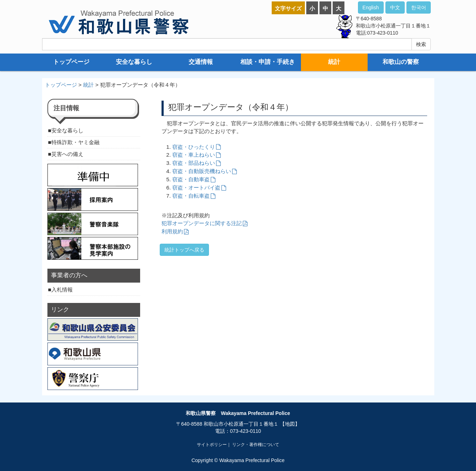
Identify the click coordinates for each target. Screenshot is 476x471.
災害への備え (67, 154)
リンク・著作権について (256, 445)
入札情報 (62, 290)
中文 (395, 7)
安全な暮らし (134, 62)
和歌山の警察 (401, 62)
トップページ (71, 62)
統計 (334, 62)
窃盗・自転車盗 (191, 196)
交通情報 (201, 62)
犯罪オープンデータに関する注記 (202, 223)
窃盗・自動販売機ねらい (202, 171)
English (371, 7)
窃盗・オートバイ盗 (196, 188)
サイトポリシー (212, 445)
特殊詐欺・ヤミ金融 (75, 142)
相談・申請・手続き (268, 62)
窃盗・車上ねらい (194, 155)
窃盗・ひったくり (194, 147)
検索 (421, 44)
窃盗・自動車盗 (191, 179)
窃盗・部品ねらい (194, 163)
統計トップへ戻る (184, 250)
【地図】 (290, 424)
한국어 (419, 7)
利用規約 (172, 231)
